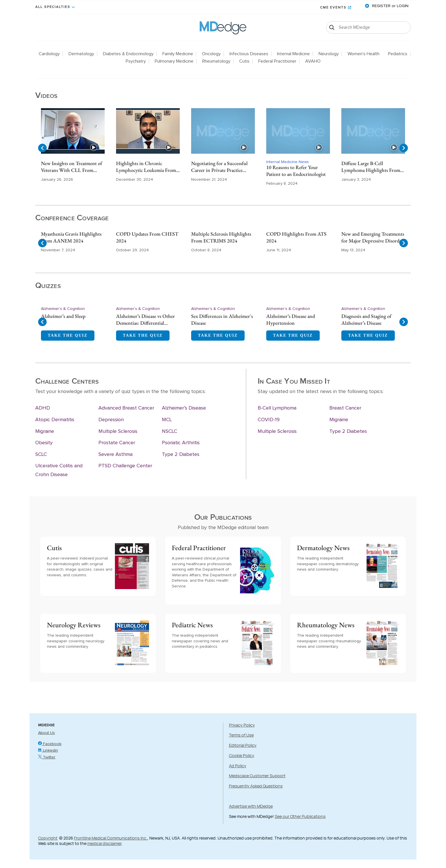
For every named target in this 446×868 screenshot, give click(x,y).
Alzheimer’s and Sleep (63, 316)
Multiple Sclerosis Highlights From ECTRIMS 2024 (221, 237)
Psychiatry (136, 61)
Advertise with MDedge (251, 806)
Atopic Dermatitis (55, 420)
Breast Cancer (345, 408)
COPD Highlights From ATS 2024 (296, 237)
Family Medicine (178, 54)
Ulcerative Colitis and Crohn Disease (59, 470)
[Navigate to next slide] (404, 148)
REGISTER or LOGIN (390, 6)
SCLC (41, 454)
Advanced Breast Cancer (126, 408)
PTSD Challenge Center (125, 466)
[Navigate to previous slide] (42, 148)
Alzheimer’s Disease (184, 408)
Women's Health (364, 54)
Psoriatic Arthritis (181, 443)
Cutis (244, 61)
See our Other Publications (300, 816)
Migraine (45, 431)
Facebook (50, 744)
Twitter (47, 757)
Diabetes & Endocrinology (128, 54)
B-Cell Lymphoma (277, 408)
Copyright (48, 838)
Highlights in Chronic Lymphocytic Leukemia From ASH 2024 (146, 167)
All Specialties (53, 7)
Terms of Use (241, 735)
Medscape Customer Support (257, 776)
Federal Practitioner (277, 61)
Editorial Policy (243, 745)
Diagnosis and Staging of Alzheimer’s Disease (366, 319)
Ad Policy (238, 766)
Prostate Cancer (117, 443)
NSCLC (170, 431)
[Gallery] (223, 148)
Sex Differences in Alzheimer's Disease (222, 319)
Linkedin (48, 750)
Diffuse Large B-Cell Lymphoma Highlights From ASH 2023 (371, 167)
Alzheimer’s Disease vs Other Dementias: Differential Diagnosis (145, 320)
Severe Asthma (115, 454)
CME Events (333, 8)
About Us (47, 733)
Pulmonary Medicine (174, 61)
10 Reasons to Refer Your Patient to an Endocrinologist (296, 170)
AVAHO (313, 61)
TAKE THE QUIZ (68, 335)
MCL (167, 420)
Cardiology (49, 54)
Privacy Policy (242, 725)
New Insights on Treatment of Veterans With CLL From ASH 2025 (72, 167)
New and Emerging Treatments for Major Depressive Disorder (373, 237)
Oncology (211, 54)
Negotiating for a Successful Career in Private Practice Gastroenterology (219, 167)
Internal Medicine (293, 54)
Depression (111, 420)
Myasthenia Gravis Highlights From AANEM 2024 (71, 237)
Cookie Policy (242, 755)
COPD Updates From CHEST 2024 (147, 237)
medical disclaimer (104, 843)
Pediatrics (398, 54)
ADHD (43, 408)
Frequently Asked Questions (256, 786)
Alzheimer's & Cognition (63, 309)
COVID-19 (269, 420)
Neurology (329, 54)
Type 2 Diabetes (181, 454)
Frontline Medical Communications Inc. (111, 838)
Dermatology (81, 54)
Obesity (44, 443)
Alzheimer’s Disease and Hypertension (291, 319)
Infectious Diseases (249, 54)
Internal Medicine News (288, 162)
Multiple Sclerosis (118, 431)
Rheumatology (216, 61)
